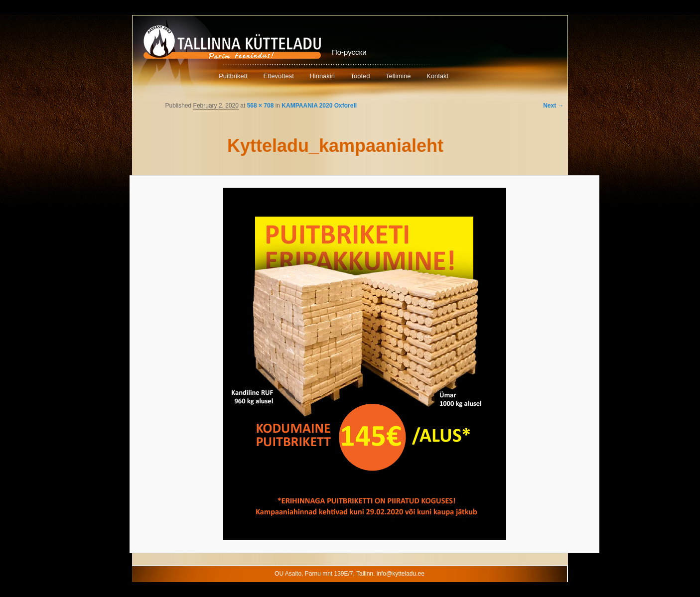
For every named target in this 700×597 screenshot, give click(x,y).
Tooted (360, 76)
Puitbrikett (233, 76)
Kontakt (437, 76)
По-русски (349, 52)
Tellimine (398, 76)
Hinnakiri (322, 76)
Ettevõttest (278, 76)
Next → (553, 106)
